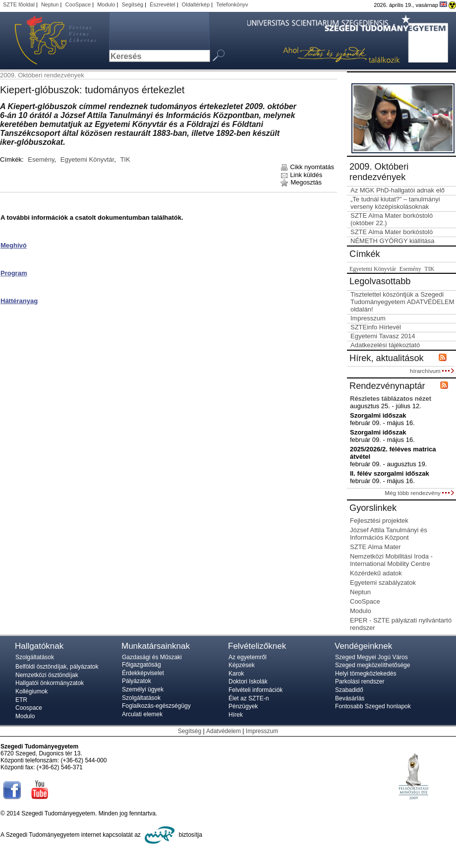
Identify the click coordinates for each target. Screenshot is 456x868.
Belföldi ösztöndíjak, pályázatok (57, 667)
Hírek (236, 715)
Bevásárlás (350, 698)
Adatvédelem (224, 731)
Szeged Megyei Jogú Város (371, 657)
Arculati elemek (142, 714)
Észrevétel (163, 4)
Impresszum (368, 318)
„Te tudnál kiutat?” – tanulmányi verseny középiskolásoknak (395, 203)
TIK (125, 159)
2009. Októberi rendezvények (42, 75)
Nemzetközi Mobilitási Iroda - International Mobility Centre (391, 560)
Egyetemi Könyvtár (87, 159)
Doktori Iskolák (248, 682)
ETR (21, 700)
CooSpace (78, 4)
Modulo (106, 4)
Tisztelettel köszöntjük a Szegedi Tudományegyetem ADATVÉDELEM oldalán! (402, 302)
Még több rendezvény (419, 493)
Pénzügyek (243, 706)
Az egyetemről (248, 657)
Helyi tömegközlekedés (366, 674)
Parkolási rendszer (360, 682)
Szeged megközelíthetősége (372, 665)
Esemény (41, 159)
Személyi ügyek (143, 689)
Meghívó (14, 245)
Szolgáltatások (35, 657)
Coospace (29, 708)
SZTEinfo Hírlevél (376, 327)
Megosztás (301, 182)
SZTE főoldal (19, 4)
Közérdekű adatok (376, 573)
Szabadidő (349, 690)
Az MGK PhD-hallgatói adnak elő (398, 190)
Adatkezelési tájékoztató (385, 345)
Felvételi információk (256, 690)
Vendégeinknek (363, 646)
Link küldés (301, 175)
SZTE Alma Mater (375, 547)
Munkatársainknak (156, 646)
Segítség (132, 4)
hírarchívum (432, 371)
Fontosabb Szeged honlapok (373, 706)
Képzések (242, 665)
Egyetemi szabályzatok (383, 583)
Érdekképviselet (143, 673)
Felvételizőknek (257, 646)
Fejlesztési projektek (379, 521)
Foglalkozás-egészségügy (156, 706)
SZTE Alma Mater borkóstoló (392, 232)
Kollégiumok (31, 691)
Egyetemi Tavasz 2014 (383, 336)
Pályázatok (137, 681)
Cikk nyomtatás (307, 167)
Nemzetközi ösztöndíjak (47, 675)
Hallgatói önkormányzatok (50, 683)
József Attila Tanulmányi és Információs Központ (389, 534)
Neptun (50, 4)
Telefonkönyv (232, 4)
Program (14, 273)
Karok (236, 674)
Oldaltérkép (196, 4)
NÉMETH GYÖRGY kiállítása (393, 241)
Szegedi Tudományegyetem (50, 41)
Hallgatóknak (39, 646)
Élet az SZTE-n (249, 698)
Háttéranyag (19, 301)
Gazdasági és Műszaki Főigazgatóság (152, 661)
